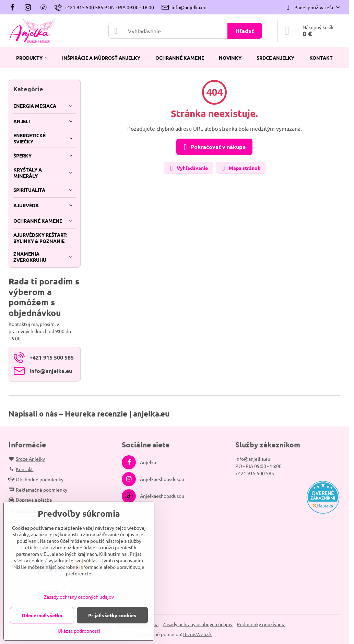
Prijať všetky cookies (112, 615)
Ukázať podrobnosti (79, 631)
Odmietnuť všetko (42, 615)
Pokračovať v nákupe (213, 147)
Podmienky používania (261, 624)
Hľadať (245, 31)
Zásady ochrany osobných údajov (198, 624)
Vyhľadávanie (188, 168)
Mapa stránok (240, 168)
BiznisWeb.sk (197, 634)
